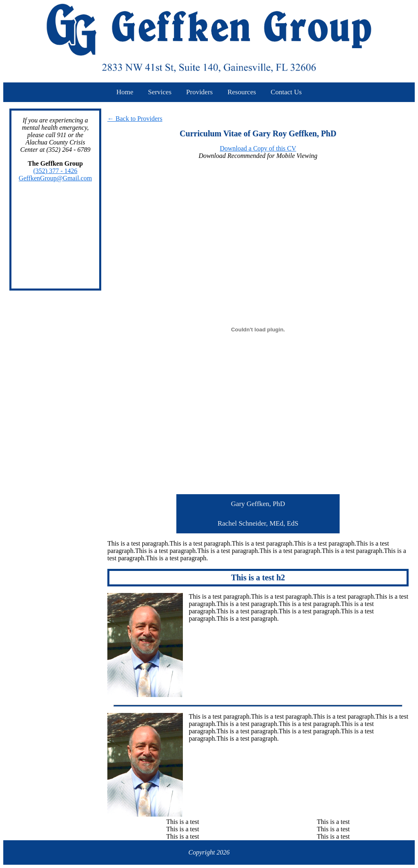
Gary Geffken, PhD (258, 504)
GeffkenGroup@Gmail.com (55, 178)
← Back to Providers (135, 119)
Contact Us (286, 92)
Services (160, 92)
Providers (199, 92)
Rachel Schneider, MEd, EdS (258, 523)
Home (125, 92)
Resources (242, 92)
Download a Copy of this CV (258, 148)
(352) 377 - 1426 (56, 171)
